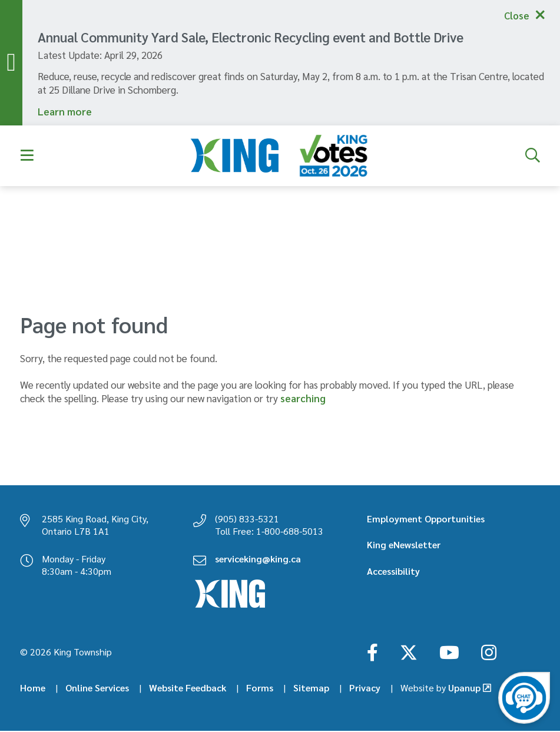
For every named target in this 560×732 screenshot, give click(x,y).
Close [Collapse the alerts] (515, 15)
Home (33, 689)
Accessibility (393, 572)
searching (303, 399)
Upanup (440, 689)
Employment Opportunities (426, 519)
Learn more (65, 112)
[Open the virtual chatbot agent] (524, 698)
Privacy (365, 689)
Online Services (97, 689)
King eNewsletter (404, 546)
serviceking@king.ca (258, 559)
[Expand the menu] (27, 156)
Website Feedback (188, 689)
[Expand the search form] (533, 156)
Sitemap (311, 689)
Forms (260, 689)
